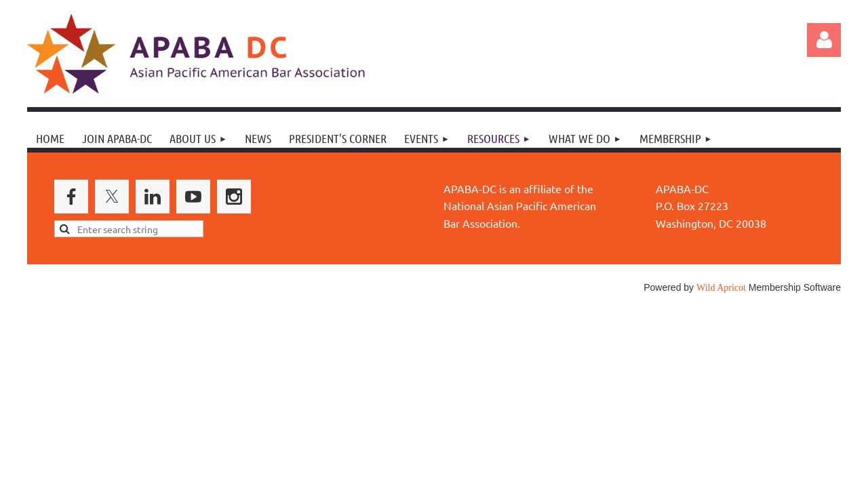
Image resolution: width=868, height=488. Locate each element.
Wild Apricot (721, 288)
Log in (824, 40)
